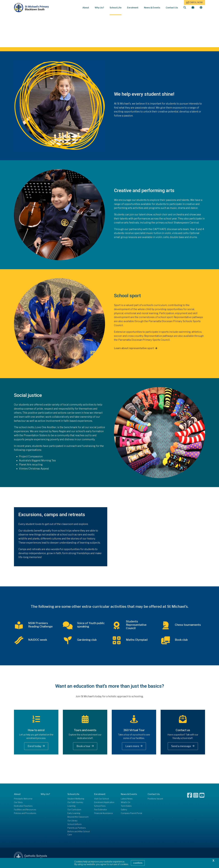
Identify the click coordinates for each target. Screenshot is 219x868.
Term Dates (126, 807)
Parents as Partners (77, 829)
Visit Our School (101, 800)
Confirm (138, 863)
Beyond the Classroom (78, 818)
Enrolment (133, 8)
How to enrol (36, 732)
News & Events (152, 8)
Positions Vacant (155, 800)
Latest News (127, 800)
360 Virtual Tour (134, 732)
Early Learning (74, 815)
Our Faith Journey (75, 804)
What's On (125, 804)
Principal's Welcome (23, 800)
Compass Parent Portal (131, 815)
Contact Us (172, 8)
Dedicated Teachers (23, 807)
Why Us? (99, 8)
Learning (71, 807)
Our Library (72, 822)
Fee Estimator (101, 811)
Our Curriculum (74, 811)
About (86, 8)
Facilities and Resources (25, 811)
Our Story (18, 804)
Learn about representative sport (134, 350)
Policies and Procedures (25, 815)
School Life (116, 8)
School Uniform (75, 826)
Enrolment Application (104, 804)
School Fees (100, 807)
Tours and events (85, 732)
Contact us (183, 732)
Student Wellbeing (76, 800)
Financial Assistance (103, 815)
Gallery (124, 811)
